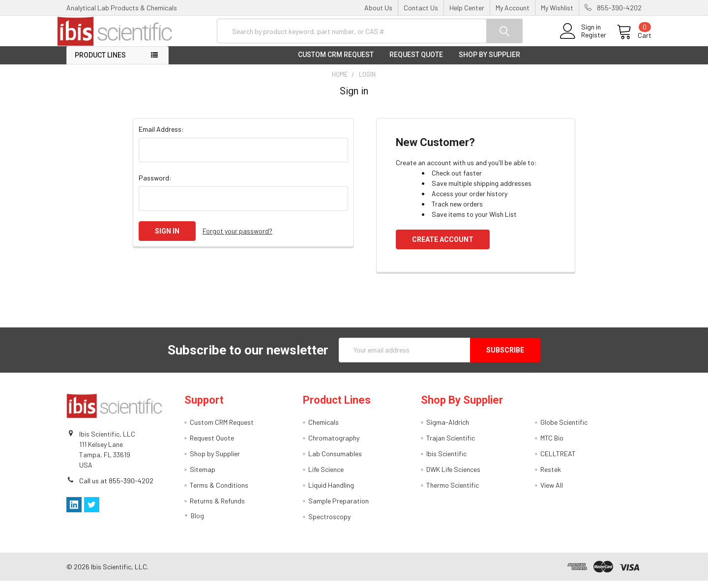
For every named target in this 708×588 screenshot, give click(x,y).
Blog (197, 523)
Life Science (326, 477)
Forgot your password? (237, 238)
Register (584, 40)
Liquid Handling (331, 492)
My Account (513, 8)
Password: (155, 185)
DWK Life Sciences (453, 477)
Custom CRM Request (336, 62)
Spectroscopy (329, 524)
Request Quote (416, 62)
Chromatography (334, 445)
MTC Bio (552, 445)
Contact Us (421, 8)
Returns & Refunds (217, 508)
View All (552, 492)
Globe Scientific (564, 429)
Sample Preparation (339, 508)
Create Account (443, 246)
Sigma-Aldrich (448, 429)
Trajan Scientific (451, 445)
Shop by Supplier (489, 62)
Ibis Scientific (446, 461)
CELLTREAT (558, 461)
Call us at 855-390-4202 (116, 487)
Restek (551, 477)
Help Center (467, 8)
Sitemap (203, 477)
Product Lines (100, 62)
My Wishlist (557, 8)
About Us (378, 8)
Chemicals (324, 429)
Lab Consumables (335, 461)
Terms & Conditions (219, 492)
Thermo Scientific (453, 492)
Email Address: (161, 136)
